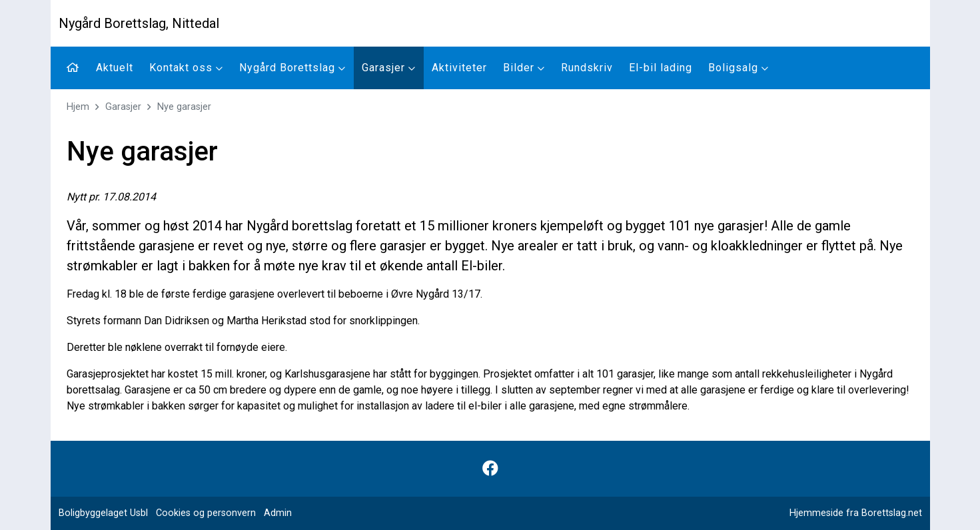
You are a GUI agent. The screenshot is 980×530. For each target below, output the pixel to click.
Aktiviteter (459, 68)
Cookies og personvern (206, 513)
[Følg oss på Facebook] (490, 469)
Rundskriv (587, 68)
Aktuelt (115, 68)
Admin (278, 513)
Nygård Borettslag (292, 68)
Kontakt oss (186, 68)
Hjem (78, 107)
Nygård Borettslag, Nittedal (139, 23)
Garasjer (389, 68)
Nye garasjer (184, 107)
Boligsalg (738, 68)
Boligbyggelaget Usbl (103, 513)
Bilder (524, 68)
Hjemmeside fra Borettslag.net (856, 513)
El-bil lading (661, 68)
